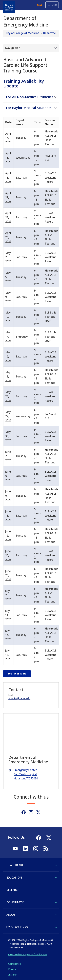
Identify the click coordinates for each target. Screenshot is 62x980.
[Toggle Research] (56, 890)
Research (13, 890)
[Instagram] (31, 812)
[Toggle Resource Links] (56, 927)
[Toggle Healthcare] (56, 865)
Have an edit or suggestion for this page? (28, 954)
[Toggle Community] (56, 903)
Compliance (15, 964)
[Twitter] (38, 812)
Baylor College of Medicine (23, 33)
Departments (52, 33)
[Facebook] (24, 812)
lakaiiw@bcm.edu (19, 698)
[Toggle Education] (56, 878)
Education (14, 878)
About (11, 915)
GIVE (40, 5)
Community (15, 902)
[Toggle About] (56, 915)
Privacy (12, 969)
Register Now (17, 674)
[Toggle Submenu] (31, 48)
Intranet (13, 975)
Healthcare (15, 865)
